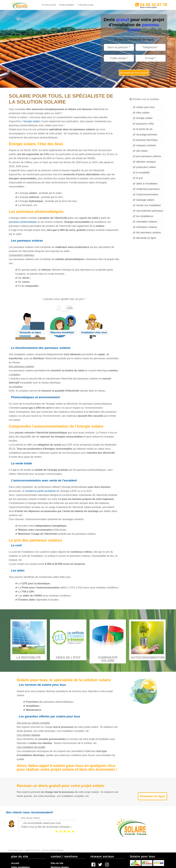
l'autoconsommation (146, 194)
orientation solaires (145, 222)
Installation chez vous (94, 332)
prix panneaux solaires (147, 156)
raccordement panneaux (148, 211)
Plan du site (57, 863)
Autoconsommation (148, 658)
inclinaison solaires (145, 227)
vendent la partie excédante (41, 491)
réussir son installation (147, 205)
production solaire (145, 167)
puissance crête (143, 124)
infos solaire (141, 113)
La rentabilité (29, 658)
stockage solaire (144, 200)
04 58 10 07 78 (152, 5)
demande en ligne (145, 238)
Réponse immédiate (62, 332)
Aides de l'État (68, 658)
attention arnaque (144, 162)
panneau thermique (145, 140)
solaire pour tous (144, 107)
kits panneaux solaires (147, 232)
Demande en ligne (30, 332)
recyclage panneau (145, 135)
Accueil (15, 863)
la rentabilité (141, 173)
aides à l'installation (145, 184)
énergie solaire (32, 121)
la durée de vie (143, 129)
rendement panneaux (146, 189)
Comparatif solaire (108, 659)
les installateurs (143, 216)
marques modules (145, 145)
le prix (138, 178)
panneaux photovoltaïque (23, 222)
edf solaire (140, 151)
